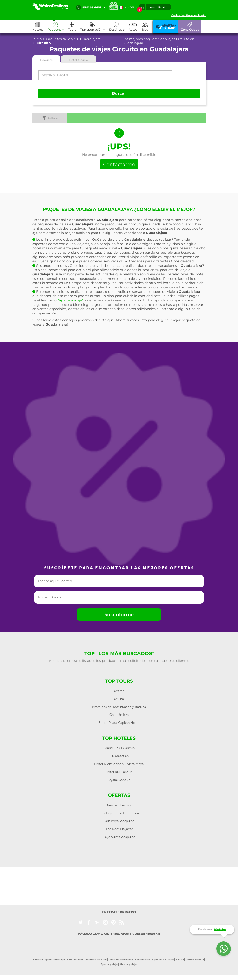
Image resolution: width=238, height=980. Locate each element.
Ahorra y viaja (128, 964)
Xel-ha (119, 699)
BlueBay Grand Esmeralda (119, 813)
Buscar (119, 93)
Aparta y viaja (109, 964)
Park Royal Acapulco (119, 821)
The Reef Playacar (119, 829)
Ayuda (180, 960)
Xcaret (119, 691)
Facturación (143, 960)
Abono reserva (195, 960)
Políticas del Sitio (96, 960)
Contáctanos (75, 960)
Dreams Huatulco (119, 805)
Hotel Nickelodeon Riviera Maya (119, 764)
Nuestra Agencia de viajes (49, 960)
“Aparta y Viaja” (70, 300)
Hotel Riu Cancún (119, 772)
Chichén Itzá (119, 715)
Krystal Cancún (119, 780)
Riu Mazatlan (119, 756)
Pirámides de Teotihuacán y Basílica (119, 707)
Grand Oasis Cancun (119, 748)
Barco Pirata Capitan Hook (119, 723)
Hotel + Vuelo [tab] (79, 60)
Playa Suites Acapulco (119, 837)
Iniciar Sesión (158, 7)
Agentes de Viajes (163, 960)
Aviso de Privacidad (121, 960)
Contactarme (119, 164)
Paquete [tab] (46, 60)
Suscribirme (119, 615)
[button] (95, 27)
